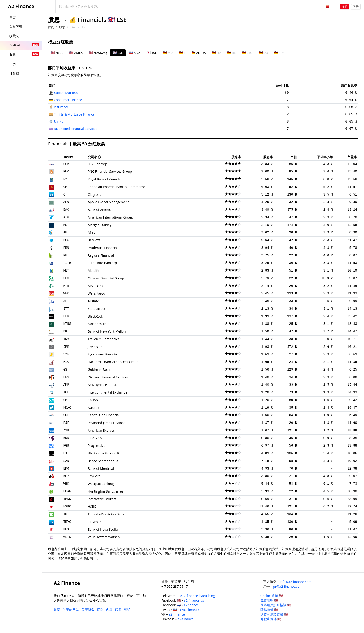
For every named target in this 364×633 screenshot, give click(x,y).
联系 (118, 610)
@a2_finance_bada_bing (197, 596)
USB (66, 164)
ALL (66, 301)
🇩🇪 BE (231, 53)
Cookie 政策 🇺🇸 (272, 596)
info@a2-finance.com (296, 582)
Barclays (94, 240)
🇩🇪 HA (216, 53)
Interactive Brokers (102, 499)
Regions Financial (101, 255)
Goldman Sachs (99, 370)
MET (66, 271)
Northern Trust (99, 324)
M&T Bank (96, 286)
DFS (66, 377)
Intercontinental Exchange (108, 392)
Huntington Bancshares (106, 491)
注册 (344, 7)
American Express (101, 430)
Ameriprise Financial (103, 385)
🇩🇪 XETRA (199, 53)
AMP (66, 385)
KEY (66, 476)
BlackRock (95, 316)
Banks (58, 121)
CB (65, 400)
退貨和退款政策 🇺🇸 (274, 614)
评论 (127, 610)
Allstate (93, 301)
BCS (66, 240)
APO (66, 202)
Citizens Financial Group (106, 278)
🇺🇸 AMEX (76, 53)
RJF (66, 423)
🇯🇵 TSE (152, 53)
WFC (66, 293)
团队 (100, 610)
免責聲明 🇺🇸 (269, 600)
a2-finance (185, 619)
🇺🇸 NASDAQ (98, 53)
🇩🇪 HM (279, 53)
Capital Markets (66, 93)
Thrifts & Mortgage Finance (74, 114)
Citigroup (95, 194)
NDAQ (67, 408)
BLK (66, 316)
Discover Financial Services (108, 377)
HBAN (67, 491)
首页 (51, 27)
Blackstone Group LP (103, 453)
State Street (97, 309)
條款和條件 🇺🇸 (271, 619)
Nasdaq (94, 408)
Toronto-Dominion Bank (106, 514)
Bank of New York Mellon (107, 331)
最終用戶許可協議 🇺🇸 (276, 605)
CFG (66, 278)
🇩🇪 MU (168, 53)
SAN (66, 461)
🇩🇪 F (182, 53)
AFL (66, 232)
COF (66, 415)
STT (66, 309)
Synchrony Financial (103, 354)
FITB (67, 263)
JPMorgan (95, 347)
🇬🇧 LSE (118, 53)
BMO (66, 469)
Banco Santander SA (103, 461)
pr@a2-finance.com (288, 586)
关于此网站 (71, 610)
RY (65, 179)
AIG (66, 217)
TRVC (67, 522)
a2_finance (177, 614)
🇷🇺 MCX (135, 53)
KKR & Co (95, 438)
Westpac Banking (101, 484)
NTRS (67, 324)
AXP (66, 431)
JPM (66, 347)
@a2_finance (190, 610)
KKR (66, 438)
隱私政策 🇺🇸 (269, 610)
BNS (66, 530)
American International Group (110, 217)
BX (65, 453)
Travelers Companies (104, 339)
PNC (66, 172)
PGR (66, 446)
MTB (66, 286)
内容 (109, 610)
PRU (66, 248)
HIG (66, 362)
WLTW (67, 537)
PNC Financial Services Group (110, 171)
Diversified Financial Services (76, 129)
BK (65, 331)
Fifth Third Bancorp (102, 263)
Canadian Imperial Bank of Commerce (116, 187)
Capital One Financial (104, 415)
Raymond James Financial (107, 423)
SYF (66, 354)
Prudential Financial (103, 248)
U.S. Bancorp (97, 164)
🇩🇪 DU (263, 53)
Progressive (96, 446)
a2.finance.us (194, 600)
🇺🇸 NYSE (57, 53)
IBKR (67, 499)
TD (65, 514)
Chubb (93, 400)
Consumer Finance (68, 100)
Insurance (61, 107)
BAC (66, 210)
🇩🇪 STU (247, 53)
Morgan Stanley (100, 225)
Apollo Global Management (108, 202)
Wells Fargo (96, 293)
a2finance (191, 605)
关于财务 (88, 610)
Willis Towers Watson (104, 537)
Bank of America (100, 210)
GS (65, 370)
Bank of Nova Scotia (103, 529)
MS (65, 225)
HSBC (67, 507)
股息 (54, 20)
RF (65, 255)
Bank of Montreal (101, 469)
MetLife (93, 270)
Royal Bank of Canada (104, 179)
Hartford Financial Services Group (113, 362)
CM (65, 187)
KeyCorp (94, 476)
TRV (66, 339)
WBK (66, 484)
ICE (66, 392)
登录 (356, 7)
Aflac (91, 232)
